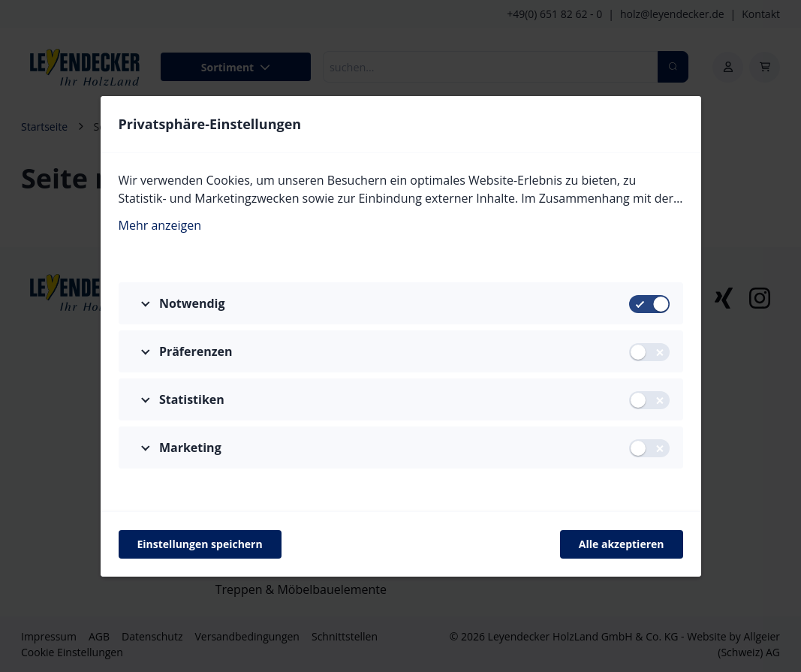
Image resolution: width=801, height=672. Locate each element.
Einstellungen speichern (200, 544)
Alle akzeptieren (622, 544)
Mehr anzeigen (160, 225)
